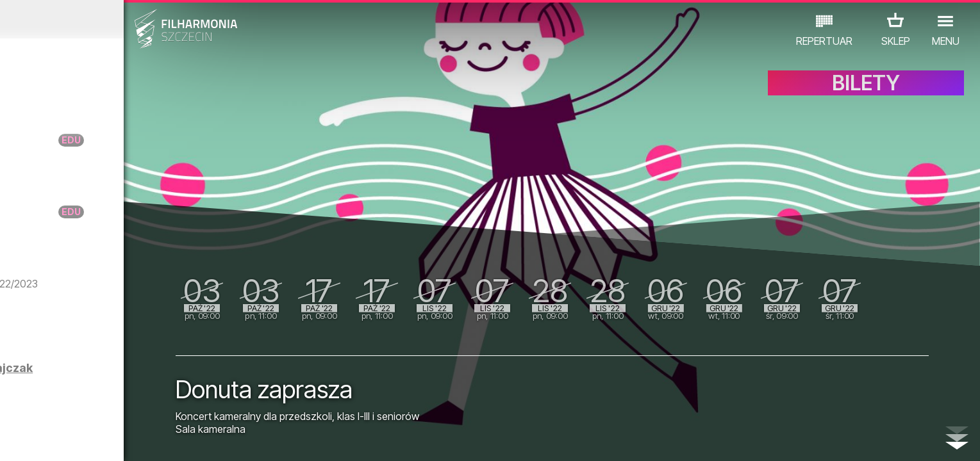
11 (213, 439)
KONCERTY (57, 405)
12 (234, 439)
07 (134, 439)
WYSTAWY (157, 405)
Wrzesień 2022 (127, 19)
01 (15, 439)
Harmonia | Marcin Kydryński (162, 322)
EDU (108, 405)
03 (55, 439)
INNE (207, 405)
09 (174, 439)
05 (95, 439)
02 (35, 439)
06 (114, 439)
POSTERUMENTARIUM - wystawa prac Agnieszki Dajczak (149, 386)
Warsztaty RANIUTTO (141, 140)
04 (75, 439)
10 (194, 439)
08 (154, 439)
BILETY (866, 94)
